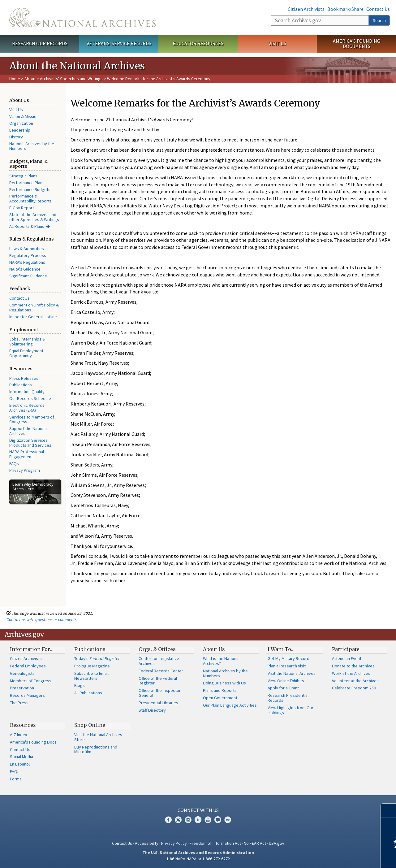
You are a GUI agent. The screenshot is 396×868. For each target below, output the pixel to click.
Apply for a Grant (283, 688)
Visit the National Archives (292, 673)
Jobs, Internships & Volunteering (27, 341)
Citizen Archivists (306, 9)
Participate (346, 649)
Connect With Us (198, 810)
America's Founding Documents (357, 43)
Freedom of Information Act (215, 843)
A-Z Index (18, 735)
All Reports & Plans (27, 226)
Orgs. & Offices (157, 649)
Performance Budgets (30, 189)
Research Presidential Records (288, 698)
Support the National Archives (28, 431)
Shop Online (90, 725)
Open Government (220, 698)
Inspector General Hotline (33, 317)
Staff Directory (152, 710)
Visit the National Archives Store (98, 737)
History (16, 137)
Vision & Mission (24, 116)
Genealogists (22, 673)
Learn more (341, 857)
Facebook (168, 820)
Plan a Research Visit (287, 666)
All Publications (88, 693)
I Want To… (281, 649)
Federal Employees (28, 666)
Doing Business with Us (224, 683)
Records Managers (27, 695)
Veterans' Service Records (119, 43)
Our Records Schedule (30, 398)
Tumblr (198, 820)
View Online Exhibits (286, 681)
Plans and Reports (220, 690)
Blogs (80, 685)
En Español (20, 764)
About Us (214, 649)
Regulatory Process (28, 255)
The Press (19, 703)
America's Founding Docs (33, 742)
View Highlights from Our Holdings (291, 710)
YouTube (208, 820)
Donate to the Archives (353, 666)
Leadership (20, 130)
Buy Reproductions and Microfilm (96, 749)
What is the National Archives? (221, 661)
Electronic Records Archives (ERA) (27, 408)
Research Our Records (40, 43)
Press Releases (24, 378)
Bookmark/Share (345, 9)
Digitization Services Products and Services (30, 443)
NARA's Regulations (27, 262)
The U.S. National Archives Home (82, 17)
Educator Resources (198, 43)
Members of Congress (31, 681)
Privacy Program (25, 470)
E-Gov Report (22, 208)
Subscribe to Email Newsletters (91, 676)
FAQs (14, 463)
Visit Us (277, 43)
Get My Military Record (288, 658)
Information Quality (27, 392)
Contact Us (378, 9)
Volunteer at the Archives (355, 681)
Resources (23, 725)
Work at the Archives (351, 673)
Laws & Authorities (27, 249)
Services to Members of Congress (32, 419)
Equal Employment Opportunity (26, 353)
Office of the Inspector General (160, 693)
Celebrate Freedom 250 (354, 688)
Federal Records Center (161, 671)
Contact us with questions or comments (42, 619)
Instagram (188, 820)
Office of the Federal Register (158, 681)
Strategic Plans (23, 176)
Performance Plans (27, 183)
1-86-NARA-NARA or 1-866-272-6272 (198, 859)
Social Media (22, 757)
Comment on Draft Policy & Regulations (34, 307)
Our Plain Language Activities (230, 705)
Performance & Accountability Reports (30, 198)
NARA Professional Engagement (27, 454)
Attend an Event (347, 658)
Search (379, 20)
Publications (21, 385)
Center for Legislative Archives (159, 661)
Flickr (228, 820)
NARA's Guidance (25, 269)
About (30, 79)
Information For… (32, 649)
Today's (97, 658)
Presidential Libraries (158, 703)
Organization (21, 123)
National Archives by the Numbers (32, 146)
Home (15, 79)
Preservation (22, 688)
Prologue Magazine (92, 666)
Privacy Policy (174, 843)
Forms (16, 779)
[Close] (389, 811)
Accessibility (147, 843)
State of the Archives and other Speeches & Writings (34, 217)
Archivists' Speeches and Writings (71, 79)
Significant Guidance (28, 276)
